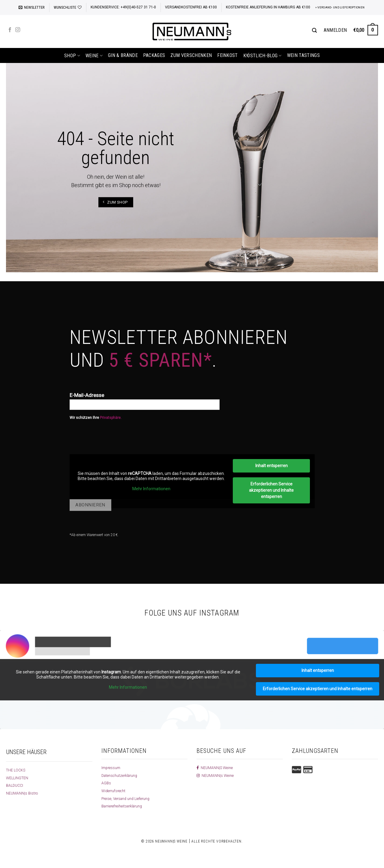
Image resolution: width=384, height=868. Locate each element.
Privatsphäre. (111, 418)
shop (72, 55)
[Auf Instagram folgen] (18, 30)
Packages (154, 55)
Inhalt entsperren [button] (271, 466)
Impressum (112, 768)
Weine (94, 55)
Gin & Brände (123, 55)
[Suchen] (314, 30)
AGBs (106, 783)
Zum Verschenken (191, 55)
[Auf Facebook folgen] (10, 30)
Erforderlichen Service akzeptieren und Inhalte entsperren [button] (271, 490)
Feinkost (228, 55)
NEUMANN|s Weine (216, 775)
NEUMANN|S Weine (216, 768)
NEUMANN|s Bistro (23, 793)
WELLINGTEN (18, 778)
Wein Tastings (303, 55)
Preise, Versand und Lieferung (128, 798)
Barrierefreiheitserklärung (124, 806)
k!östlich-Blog (262, 55)
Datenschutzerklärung (122, 775)
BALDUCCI (15, 785)
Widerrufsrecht (115, 791)
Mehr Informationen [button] (151, 488)
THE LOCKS (17, 770)
